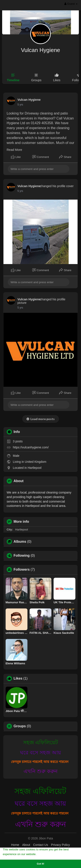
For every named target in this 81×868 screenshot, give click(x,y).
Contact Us (40, 845)
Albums (20, 542)
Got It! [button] (40, 864)
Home (15, 845)
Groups (20, 726)
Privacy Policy (60, 845)
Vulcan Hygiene (40, 50)
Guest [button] (71, 4)
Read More (14, 150)
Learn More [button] (45, 854)
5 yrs (20, 105)
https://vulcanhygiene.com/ (31, 447)
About (26, 845)
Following (22, 556)
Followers (22, 570)
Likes (18, 679)
